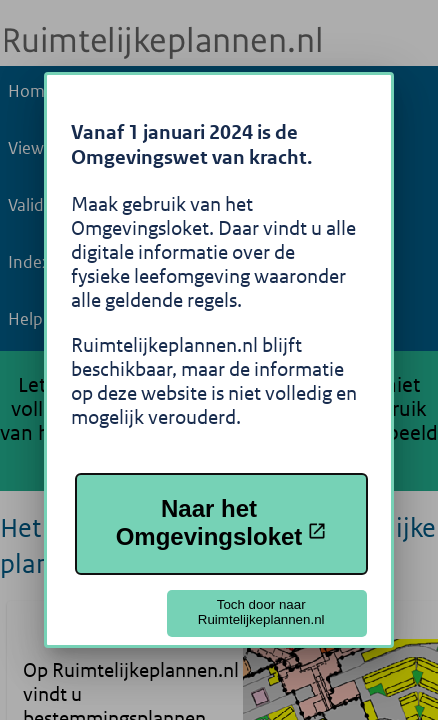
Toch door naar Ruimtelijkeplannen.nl (261, 612)
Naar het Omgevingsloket (222, 522)
